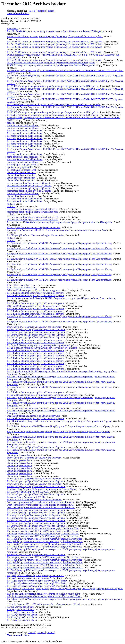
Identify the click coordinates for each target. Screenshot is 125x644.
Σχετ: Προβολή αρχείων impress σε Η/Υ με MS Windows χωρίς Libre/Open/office (46, 544)
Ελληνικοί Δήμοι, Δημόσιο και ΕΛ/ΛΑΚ (26, 497)
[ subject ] (41, 11)
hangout (11, 123)
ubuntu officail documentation (21, 172)
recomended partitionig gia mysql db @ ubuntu (29, 183)
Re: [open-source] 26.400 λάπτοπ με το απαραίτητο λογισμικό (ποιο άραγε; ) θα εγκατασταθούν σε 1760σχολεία (60, 222)
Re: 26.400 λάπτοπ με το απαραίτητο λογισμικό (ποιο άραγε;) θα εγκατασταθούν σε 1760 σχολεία (53, 86)
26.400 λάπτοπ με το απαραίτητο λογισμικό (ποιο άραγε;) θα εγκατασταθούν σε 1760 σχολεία (51, 63)
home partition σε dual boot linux (23, 125)
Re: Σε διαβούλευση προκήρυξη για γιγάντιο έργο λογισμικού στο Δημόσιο (42, 345)
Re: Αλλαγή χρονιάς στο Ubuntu (23, 612)
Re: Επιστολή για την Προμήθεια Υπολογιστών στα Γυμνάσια (36, 329)
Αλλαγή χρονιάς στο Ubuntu (21, 607)
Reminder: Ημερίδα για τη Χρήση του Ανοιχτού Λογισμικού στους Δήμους (42, 489)
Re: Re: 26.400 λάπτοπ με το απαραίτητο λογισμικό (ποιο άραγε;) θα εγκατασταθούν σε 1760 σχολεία (55, 36)
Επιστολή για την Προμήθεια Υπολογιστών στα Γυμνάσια (34, 327)
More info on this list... (18, 13)
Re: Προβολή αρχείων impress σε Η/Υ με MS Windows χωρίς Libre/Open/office (45, 539)
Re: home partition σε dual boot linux (25, 131)
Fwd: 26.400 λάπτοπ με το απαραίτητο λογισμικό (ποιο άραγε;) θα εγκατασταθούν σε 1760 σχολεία (54, 104)
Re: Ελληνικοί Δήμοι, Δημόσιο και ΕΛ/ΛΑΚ (28, 492)
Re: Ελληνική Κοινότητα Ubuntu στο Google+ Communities (36, 235)
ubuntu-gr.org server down (20, 455)
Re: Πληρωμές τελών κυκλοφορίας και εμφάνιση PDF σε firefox (37, 581)
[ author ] (51, 11)
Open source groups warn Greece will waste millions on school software (41, 502)
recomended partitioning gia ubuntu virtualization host (33, 209)
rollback (11, 204)
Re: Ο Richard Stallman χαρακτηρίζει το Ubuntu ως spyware (36, 293)
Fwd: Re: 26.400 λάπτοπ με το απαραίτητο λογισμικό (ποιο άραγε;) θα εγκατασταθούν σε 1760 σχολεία (56, 31)
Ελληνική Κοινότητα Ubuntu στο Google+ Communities (34, 227)
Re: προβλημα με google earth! (22, 165)
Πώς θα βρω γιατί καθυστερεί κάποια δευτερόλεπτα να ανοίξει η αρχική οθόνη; (44, 594)
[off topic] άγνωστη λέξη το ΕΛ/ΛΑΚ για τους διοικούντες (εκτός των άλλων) (44, 604)
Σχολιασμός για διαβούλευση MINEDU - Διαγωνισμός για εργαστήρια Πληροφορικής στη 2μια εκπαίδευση (58, 230)
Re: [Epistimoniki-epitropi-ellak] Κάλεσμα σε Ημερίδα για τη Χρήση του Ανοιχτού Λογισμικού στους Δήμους (59, 426)
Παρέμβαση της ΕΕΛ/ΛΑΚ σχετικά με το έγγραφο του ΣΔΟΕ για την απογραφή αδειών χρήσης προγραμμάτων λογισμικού (65, 589)
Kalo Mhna (12, 29)
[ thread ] (32, 11)
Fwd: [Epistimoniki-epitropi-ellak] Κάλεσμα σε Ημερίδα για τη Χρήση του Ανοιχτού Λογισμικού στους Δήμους (59, 421)
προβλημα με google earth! (20, 167)
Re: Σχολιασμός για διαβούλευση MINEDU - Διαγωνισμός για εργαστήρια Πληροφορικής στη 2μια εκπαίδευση (60, 243)
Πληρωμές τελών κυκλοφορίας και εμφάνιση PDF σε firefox (36, 575)
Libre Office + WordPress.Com (22, 285)
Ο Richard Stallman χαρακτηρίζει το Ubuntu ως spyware (34, 290)
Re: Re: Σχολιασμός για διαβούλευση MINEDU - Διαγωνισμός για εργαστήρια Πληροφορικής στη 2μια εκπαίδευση (61, 298)
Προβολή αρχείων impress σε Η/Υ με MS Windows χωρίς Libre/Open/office (43, 528)
